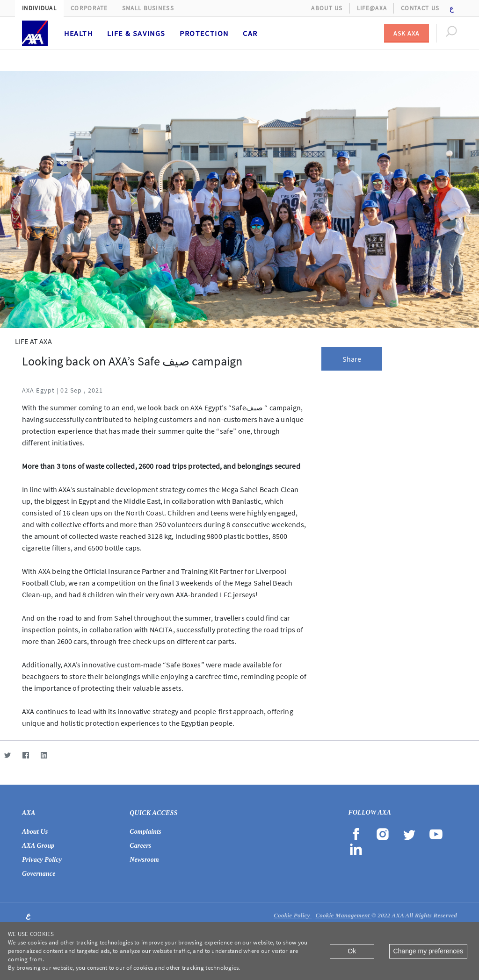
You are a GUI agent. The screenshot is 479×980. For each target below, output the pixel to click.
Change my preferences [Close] (428, 951)
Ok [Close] (352, 951)
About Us (327, 8)
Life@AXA (372, 8)
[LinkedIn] (44, 755)
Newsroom (144, 860)
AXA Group (38, 846)
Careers (140, 846)
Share (352, 359)
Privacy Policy (42, 860)
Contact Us (420, 8)
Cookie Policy (293, 915)
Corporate (89, 8)
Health (79, 33)
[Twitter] (7, 755)
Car (250, 33)
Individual (39, 8)
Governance (39, 874)
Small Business (148, 8)
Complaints (145, 832)
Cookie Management (343, 915)
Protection (204, 33)
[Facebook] (25, 755)
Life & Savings (136, 33)
